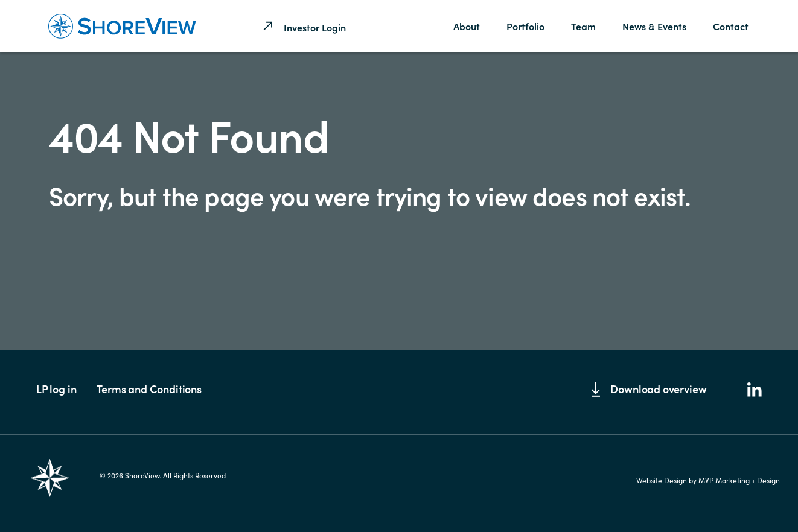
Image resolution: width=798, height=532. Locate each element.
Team (583, 26)
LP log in (56, 389)
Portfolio (525, 26)
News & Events (654, 26)
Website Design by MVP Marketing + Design (708, 480)
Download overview (649, 389)
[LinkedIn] (755, 391)
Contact (731, 26)
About (467, 26)
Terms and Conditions (149, 389)
